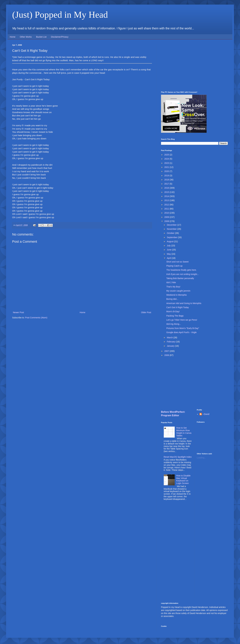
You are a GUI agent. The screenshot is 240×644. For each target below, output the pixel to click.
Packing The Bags (175, 316)
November (172, 229)
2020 (167, 171)
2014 (167, 196)
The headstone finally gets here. (181, 270)
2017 (167, 184)
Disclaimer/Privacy (60, 37)
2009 (167, 217)
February (171, 342)
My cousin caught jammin (178, 291)
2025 (167, 155)
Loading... (202, 458)
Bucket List (41, 37)
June (169, 250)
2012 (167, 205)
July (169, 246)
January (171, 346)
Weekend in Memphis (177, 295)
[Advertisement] (194, 65)
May (169, 254)
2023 (167, 163)
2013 (167, 200)
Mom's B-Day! (173, 311)
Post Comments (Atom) (36, 318)
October (171, 233)
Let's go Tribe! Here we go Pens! (182, 320)
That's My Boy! (173, 287)
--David (206, 414)
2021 (167, 167)
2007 (167, 351)
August (170, 241)
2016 (167, 188)
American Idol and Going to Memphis (184, 303)
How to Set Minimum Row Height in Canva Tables (184, 432)
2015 (167, 192)
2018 (167, 180)
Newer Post (18, 312)
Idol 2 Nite (171, 282)
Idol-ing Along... (174, 324)
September (172, 237)
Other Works (26, 37)
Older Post (146, 312)
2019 (167, 176)
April (169, 258)
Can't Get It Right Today (178, 307)
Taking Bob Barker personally (180, 278)
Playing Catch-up (174, 266)
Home (13, 37)
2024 (167, 159)
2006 (167, 355)
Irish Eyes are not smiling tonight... (183, 274)
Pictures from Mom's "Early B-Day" (183, 328)
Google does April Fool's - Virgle (181, 332)
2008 (167, 221)
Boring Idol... (172, 299)
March (170, 338)
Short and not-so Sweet (177, 262)
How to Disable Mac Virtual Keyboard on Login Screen (183, 479)
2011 (167, 209)
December (172, 225)
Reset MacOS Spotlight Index (178, 457)
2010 (167, 213)
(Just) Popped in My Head (60, 15)
